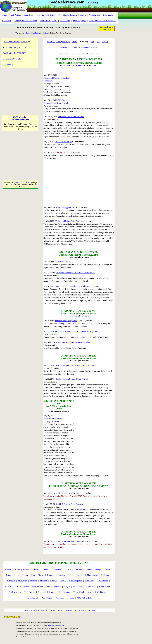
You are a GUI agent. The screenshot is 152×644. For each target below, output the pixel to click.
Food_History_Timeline (68, 15)
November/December (89, 47)
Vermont (67, 592)
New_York (9, 586)
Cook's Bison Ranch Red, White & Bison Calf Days (75, 365)
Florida (90, 569)
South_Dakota (29, 592)
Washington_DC (32, 598)
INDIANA (51, 42)
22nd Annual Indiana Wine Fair (67, 221)
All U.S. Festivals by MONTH (14, 47)
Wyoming (71, 598)
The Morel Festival (65, 493)
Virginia (91, 592)
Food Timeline (79, 610)
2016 (90, 65)
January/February (63, 42)
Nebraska (54, 581)
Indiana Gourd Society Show (66, 321)
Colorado (57, 569)
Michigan (105, 575)
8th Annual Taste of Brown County (68, 541)
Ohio (48, 586)
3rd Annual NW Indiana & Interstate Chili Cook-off (75, 273)
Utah (58, 592)
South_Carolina (15, 592)
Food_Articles (15, 15)
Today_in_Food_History (46, 15)
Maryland (80, 575)
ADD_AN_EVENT (84, 598)
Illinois (16, 575)
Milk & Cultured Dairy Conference (71, 504)
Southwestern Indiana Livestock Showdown (74, 342)
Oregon (67, 586)
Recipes (83, 15)
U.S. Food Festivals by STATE (16, 42)
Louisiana (61, 575)
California (46, 569)
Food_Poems (65, 21)
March (75, 42)
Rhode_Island (104, 586)
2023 (74, 65)
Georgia (99, 569)
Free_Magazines (80, 21)
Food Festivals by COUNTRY (14, 53)
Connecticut (68, 569)
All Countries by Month (12, 59)
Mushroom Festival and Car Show (71, 117)
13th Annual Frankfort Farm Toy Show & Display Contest (77, 332)
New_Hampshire (75, 581)
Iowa (33, 575)
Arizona (26, 569)
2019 (79, 65)
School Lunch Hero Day (64, 142)
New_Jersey (90, 581)
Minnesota (11, 581)
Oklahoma (57, 586)
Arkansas (36, 569)
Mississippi (23, 581)
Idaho (8, 575)
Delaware (80, 569)
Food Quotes (108, 15)
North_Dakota (37, 586)
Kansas (41, 575)
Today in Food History (22, 182)
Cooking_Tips (95, 15)
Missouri (33, 581)
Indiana (45, 33)
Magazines (68, 610)
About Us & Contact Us (39, 610)
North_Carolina (23, 586)
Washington (102, 592)
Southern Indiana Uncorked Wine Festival (72, 379)
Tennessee (42, 592)
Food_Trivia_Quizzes (49, 21)
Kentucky (51, 575)
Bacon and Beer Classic (52, 419)
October (75, 47)
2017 (85, 65)
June (92, 42)
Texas (51, 592)
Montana (43, 581)
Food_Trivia (29, 15)
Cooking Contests (56, 610)
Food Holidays (8, 65)
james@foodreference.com (56, 625)
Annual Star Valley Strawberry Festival (70, 286)
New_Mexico (103, 581)
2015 (96, 65)
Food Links (91, 610)
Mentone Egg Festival (66, 207)
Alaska (17, 569)
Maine (71, 575)
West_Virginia (47, 598)
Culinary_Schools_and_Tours (26, 21)
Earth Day (59, 262)
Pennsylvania (78, 586)
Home (4, 15)
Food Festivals (36, 33)
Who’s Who (7, 21)
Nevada (63, 581)
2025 (68, 65)
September (64, 47)
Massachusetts (93, 575)
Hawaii (107, 569)
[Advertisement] (20, 89)
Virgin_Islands (79, 592)
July (98, 42)
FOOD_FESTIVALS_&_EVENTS (102, 21)
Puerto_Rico (91, 586)
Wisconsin (60, 598)
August (105, 42)
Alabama (8, 569)
